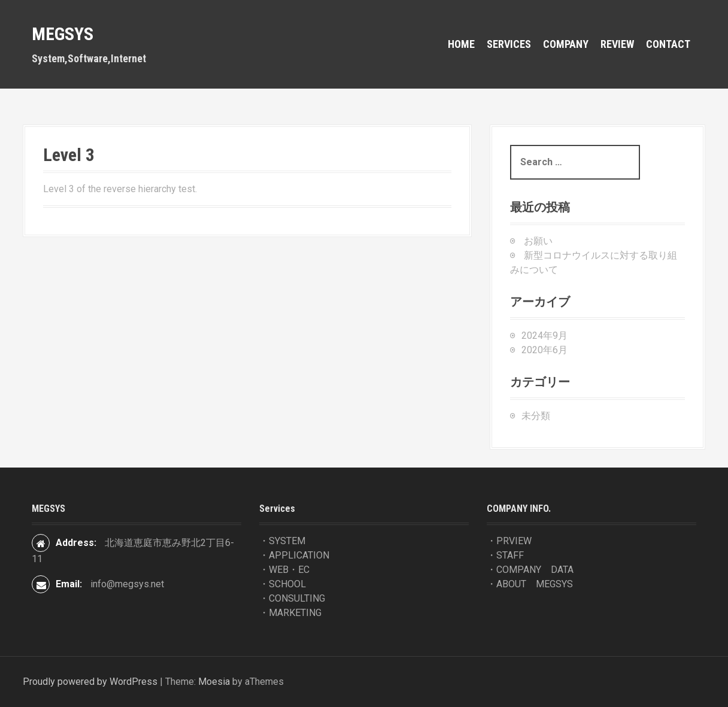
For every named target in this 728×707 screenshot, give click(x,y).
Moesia (214, 682)
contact (668, 44)
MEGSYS (63, 34)
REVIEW (617, 44)
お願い (538, 241)
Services (509, 44)
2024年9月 (545, 336)
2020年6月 (545, 350)
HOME (461, 44)
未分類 (536, 416)
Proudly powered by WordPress (90, 682)
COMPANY (566, 44)
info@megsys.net (127, 584)
